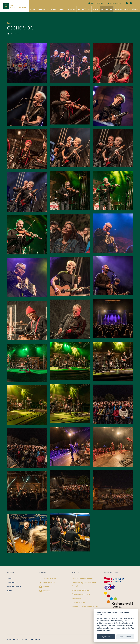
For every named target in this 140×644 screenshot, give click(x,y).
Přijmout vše (106, 637)
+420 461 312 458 (95, 3)
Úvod (33, 9)
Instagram (45, 591)
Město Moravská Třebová (81, 590)
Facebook (45, 587)
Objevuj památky (78, 602)
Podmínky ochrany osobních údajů (85, 606)
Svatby (96, 9)
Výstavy (72, 9)
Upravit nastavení (125, 637)
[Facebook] (127, 3)
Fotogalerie (107, 9)
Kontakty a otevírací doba (127, 9)
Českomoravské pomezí (81, 594)
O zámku (41, 9)
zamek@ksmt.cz (114, 3)
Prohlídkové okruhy (57, 9)
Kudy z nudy (76, 598)
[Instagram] (131, 3)
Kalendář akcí (84, 9)
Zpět (9, 23)
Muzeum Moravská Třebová (82, 579)
